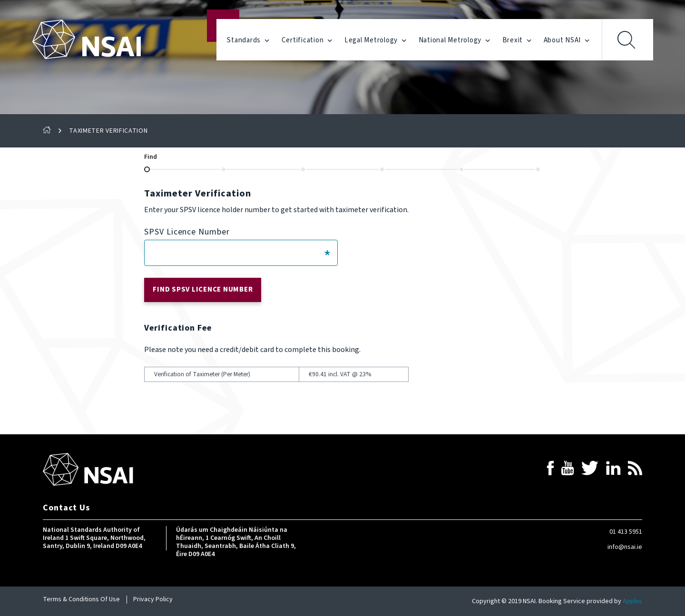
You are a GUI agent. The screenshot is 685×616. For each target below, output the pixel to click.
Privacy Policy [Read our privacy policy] (153, 599)
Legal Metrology (376, 41)
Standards (248, 41)
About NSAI (567, 41)
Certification (307, 41)
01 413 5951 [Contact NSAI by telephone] (626, 532)
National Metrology (455, 41)
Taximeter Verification (108, 131)
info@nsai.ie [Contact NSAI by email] (625, 547)
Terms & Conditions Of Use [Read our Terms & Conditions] (81, 599)
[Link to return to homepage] (88, 469)
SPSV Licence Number (187, 232)
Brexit (517, 41)
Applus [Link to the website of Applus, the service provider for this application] (632, 601)
